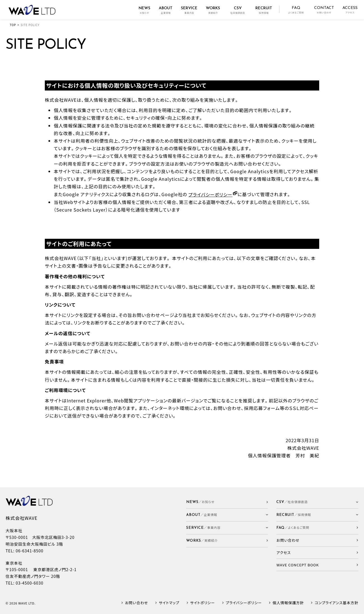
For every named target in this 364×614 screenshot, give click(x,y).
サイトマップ (169, 603)
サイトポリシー (202, 603)
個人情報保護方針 (288, 603)
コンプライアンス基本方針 (337, 603)
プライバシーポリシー (210, 194)
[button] (227, 515)
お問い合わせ (137, 603)
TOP (13, 25)
